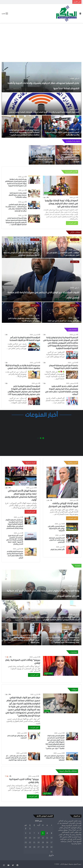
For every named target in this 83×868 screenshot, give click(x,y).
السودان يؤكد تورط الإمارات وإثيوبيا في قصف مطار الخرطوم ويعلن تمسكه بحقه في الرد (61, 204)
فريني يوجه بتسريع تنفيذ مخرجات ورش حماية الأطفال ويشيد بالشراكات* (18, 195)
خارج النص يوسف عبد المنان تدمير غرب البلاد (63, 321)
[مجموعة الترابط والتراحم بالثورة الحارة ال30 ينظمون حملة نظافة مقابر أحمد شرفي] (34, 375)
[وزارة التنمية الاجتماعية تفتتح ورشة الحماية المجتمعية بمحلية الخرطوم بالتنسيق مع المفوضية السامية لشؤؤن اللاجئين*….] (34, 219)
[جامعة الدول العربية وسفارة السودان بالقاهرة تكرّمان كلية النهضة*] (72, 375)
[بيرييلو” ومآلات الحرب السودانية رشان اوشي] (61, 666)
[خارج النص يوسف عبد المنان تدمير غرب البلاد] (62, 313)
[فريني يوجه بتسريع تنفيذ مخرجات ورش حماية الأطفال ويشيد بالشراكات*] (34, 193)
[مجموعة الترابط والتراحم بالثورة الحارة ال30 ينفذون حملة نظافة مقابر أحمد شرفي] (31, 552)
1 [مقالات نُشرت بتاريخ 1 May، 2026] (30, 829)
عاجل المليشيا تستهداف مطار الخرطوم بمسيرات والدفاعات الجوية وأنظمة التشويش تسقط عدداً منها (43, 83)
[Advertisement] (41, 40)
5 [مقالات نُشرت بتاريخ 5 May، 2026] (43, 833)
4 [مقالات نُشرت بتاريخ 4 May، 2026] (47, 833)
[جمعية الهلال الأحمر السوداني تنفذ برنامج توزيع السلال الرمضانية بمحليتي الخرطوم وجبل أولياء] (21, 476)
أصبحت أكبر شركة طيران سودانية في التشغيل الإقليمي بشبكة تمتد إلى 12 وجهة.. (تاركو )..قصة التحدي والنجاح (15, 540)
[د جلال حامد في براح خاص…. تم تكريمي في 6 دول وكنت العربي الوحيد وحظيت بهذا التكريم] (34, 756)
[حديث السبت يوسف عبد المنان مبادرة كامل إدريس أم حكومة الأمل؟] (22, 313)
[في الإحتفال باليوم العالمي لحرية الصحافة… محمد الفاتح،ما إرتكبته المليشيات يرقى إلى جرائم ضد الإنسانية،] (34, 205)
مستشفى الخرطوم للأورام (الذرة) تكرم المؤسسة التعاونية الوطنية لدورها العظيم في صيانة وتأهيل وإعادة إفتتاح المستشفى (14, 524)
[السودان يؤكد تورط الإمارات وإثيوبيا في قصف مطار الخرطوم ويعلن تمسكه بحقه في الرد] (60, 186)
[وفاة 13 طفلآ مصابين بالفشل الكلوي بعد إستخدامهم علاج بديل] (42, 155)
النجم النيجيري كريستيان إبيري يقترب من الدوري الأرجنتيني (57, 540)
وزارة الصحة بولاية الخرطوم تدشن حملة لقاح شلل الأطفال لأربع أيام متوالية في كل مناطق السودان (42, 590)
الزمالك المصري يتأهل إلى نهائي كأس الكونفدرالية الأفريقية (56, 528)
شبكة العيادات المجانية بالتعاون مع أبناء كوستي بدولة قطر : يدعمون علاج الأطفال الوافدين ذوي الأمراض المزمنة (69, 157)
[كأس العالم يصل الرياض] (72, 550)
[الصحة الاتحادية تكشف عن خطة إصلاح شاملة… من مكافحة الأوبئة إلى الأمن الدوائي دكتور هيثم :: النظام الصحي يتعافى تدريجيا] (22, 634)
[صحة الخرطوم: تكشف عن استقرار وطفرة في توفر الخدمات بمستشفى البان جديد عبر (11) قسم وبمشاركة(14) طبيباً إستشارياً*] (62, 634)
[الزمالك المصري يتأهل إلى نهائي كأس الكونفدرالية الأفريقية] (72, 527)
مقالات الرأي (75, 262)
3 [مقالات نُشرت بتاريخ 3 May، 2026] (51, 833)
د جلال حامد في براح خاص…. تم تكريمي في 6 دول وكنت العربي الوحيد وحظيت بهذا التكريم (16, 758)
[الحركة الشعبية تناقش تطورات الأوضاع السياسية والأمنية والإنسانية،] (62, 127)
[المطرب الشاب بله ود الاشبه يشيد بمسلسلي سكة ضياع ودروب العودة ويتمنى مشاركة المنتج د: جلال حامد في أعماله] (72, 401)
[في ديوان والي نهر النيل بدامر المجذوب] (34, 736)
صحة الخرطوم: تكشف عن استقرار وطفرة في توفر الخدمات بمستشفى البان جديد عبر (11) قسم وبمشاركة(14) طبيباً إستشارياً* (62, 640)
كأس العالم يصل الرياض (57, 549)
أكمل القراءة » (72, 223)
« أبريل (51, 855)
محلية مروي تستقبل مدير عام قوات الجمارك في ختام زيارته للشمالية (54, 758)
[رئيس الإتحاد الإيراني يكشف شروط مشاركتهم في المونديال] (62, 482)
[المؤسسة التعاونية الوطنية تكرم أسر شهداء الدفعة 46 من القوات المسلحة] (34, 347)
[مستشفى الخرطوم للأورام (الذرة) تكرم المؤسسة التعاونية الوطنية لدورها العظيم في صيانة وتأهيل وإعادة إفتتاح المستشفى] (31, 520)
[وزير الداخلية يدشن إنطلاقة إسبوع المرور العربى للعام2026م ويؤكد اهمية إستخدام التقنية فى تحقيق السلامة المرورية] (34, 180)
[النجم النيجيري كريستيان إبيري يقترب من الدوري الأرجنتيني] (72, 538)
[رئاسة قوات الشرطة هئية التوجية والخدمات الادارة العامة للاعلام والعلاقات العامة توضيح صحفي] (41, 104)
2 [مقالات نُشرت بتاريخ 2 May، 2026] (26, 829)
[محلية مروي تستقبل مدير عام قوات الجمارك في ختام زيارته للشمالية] (72, 756)
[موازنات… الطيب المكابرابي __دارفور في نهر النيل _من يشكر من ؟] (62, 247)
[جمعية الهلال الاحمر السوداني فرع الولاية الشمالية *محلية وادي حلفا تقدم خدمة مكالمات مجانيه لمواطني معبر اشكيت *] (22, 127)
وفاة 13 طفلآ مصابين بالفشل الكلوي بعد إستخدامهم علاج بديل (42, 159)
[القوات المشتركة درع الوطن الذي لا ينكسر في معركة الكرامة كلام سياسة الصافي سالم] (42, 280)
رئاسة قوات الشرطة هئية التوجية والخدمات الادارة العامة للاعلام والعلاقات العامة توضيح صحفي (44, 112)
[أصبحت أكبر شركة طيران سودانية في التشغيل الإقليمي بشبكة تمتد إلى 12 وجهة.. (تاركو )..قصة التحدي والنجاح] (31, 536)
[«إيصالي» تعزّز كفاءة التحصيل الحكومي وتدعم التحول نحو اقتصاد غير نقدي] (22, 247)
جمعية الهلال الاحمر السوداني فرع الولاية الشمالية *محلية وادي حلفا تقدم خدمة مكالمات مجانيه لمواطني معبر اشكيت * (24, 132)
